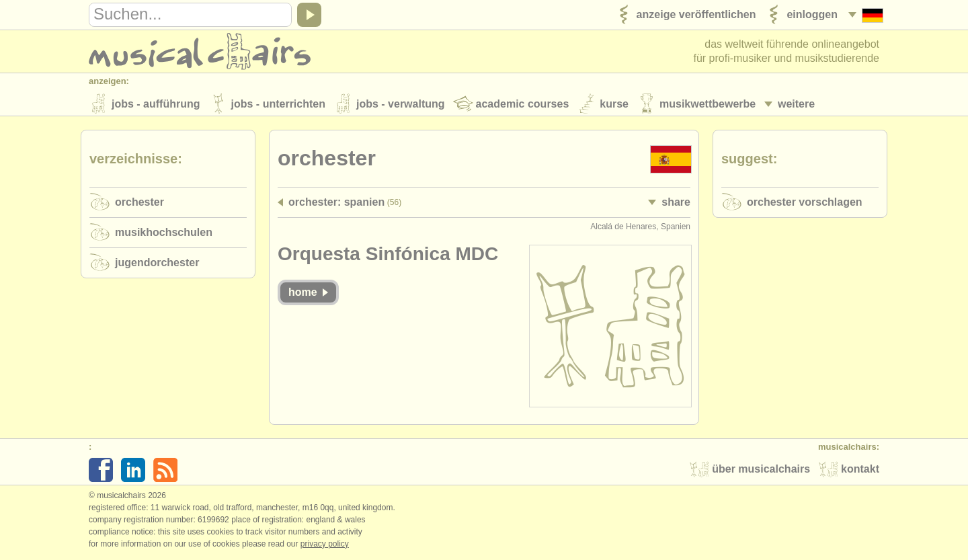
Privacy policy (325, 546)
